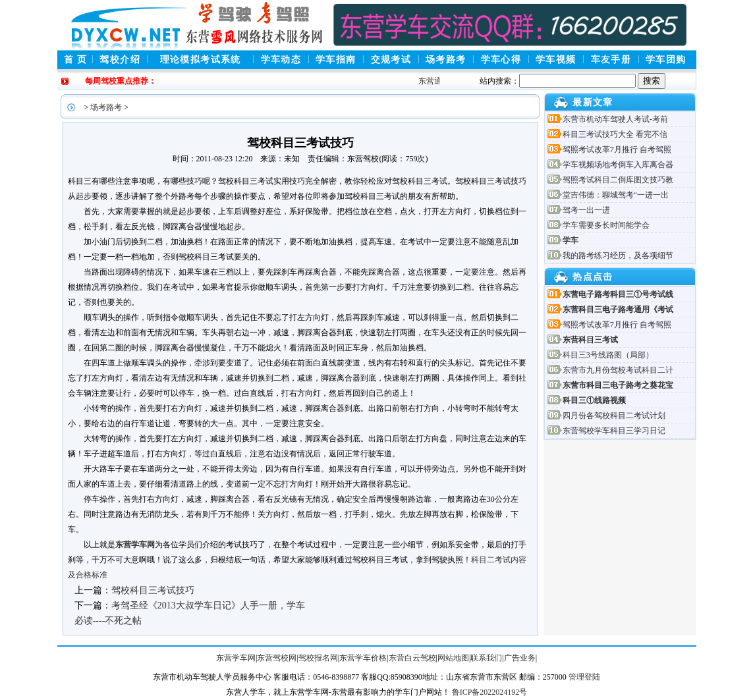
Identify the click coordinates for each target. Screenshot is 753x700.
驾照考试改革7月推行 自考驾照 (617, 149)
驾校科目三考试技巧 (153, 590)
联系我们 (486, 658)
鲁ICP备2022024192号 (490, 692)
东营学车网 (135, 545)
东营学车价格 (363, 658)
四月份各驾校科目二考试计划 (614, 416)
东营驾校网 (277, 658)
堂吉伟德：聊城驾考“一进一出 (616, 195)
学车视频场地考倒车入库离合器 (618, 165)
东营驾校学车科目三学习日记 (614, 431)
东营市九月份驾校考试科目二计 (618, 370)
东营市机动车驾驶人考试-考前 (615, 119)
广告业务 (520, 658)
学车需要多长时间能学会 (606, 225)
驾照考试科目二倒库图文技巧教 (618, 180)
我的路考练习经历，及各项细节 (618, 256)
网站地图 (453, 658)
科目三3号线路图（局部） (608, 355)
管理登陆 (584, 677)
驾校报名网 (318, 658)
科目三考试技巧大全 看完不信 (615, 134)
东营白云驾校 (412, 658)
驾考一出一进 (586, 210)
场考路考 (106, 107)
